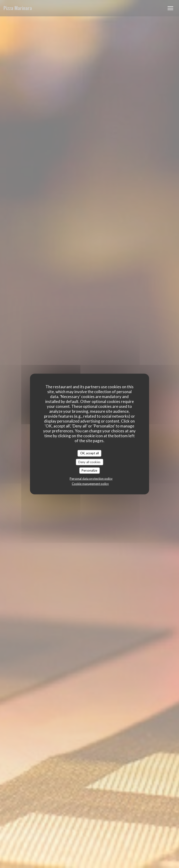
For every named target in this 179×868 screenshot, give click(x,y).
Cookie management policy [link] (90, 483)
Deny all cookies (89, 462)
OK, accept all (89, 453)
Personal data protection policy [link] (91, 478)
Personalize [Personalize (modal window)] (89, 470)
